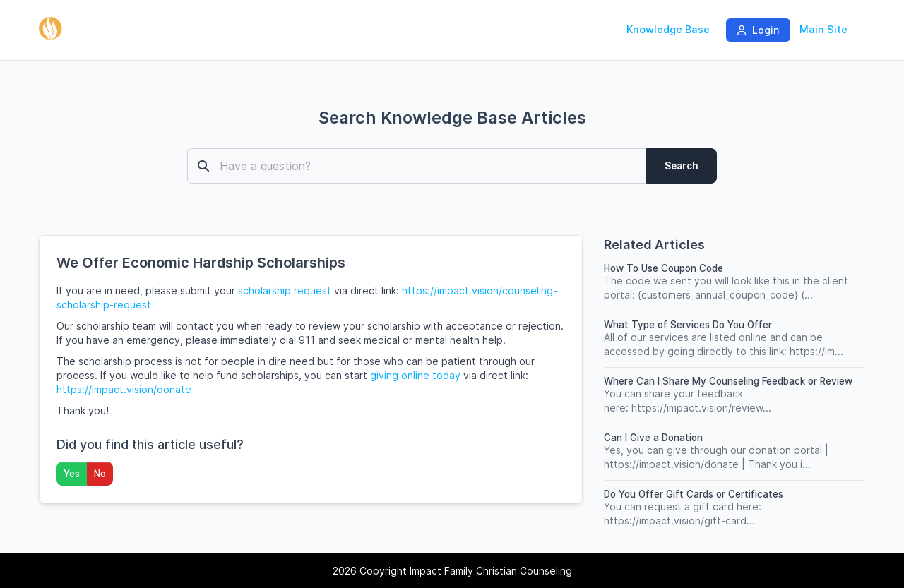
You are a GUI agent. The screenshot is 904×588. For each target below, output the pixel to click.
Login (758, 30)
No (100, 474)
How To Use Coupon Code (664, 268)
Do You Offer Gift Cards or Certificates (694, 494)
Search (682, 166)
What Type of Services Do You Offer (688, 325)
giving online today (415, 375)
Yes (72, 474)
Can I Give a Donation (653, 438)
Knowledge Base (668, 30)
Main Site (823, 30)
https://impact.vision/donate (124, 389)
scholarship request (285, 290)
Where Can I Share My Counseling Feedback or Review (728, 381)
